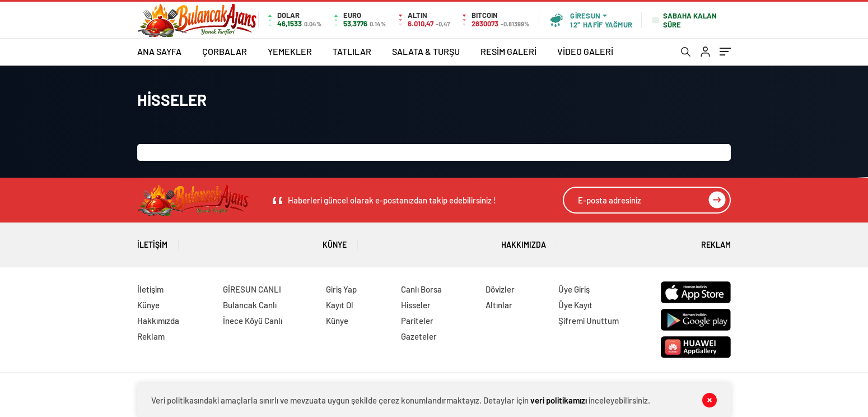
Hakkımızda (524, 241)
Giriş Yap (341, 289)
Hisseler (416, 305)
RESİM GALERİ (508, 51)
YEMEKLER (290, 51)
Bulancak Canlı (250, 305)
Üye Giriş (574, 289)
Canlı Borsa (421, 289)
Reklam (716, 241)
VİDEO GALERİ (585, 51)
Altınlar (499, 305)
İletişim (152, 241)
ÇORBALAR (225, 51)
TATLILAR (352, 51)
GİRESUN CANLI (252, 289)
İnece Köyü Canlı (253, 321)
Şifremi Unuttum (589, 321)
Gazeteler (419, 336)
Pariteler (417, 321)
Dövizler (500, 289)
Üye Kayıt (575, 305)
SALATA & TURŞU (426, 51)
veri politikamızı (559, 400)
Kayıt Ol (340, 305)
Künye (335, 241)
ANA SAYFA (159, 51)
